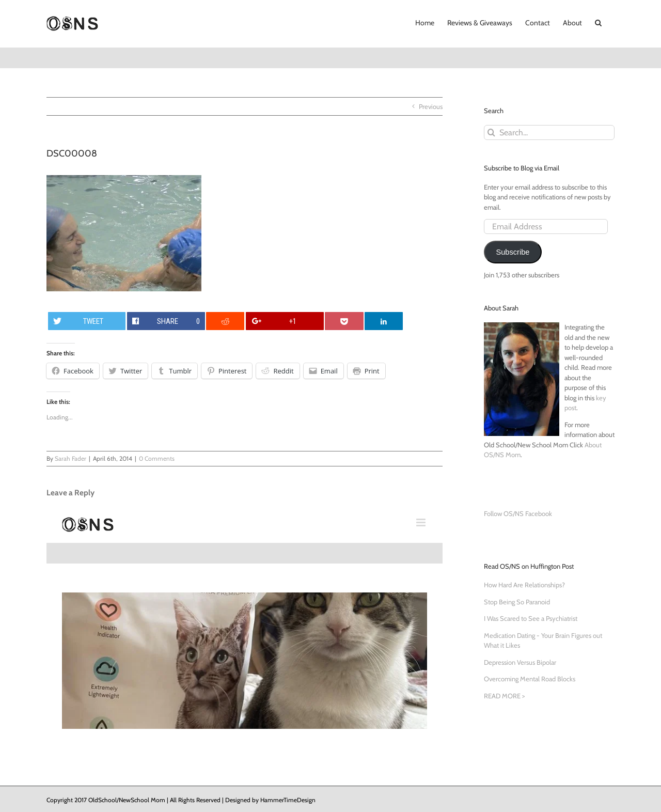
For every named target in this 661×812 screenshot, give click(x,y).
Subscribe (513, 252)
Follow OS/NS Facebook (518, 513)
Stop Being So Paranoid (517, 602)
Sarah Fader (70, 458)
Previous (431, 106)
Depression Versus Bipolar (520, 662)
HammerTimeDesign (288, 800)
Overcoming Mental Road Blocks (530, 679)
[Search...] (549, 132)
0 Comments (157, 458)
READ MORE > (504, 696)
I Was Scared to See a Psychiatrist (531, 618)
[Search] (491, 132)
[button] (598, 22)
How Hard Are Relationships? (524, 585)
